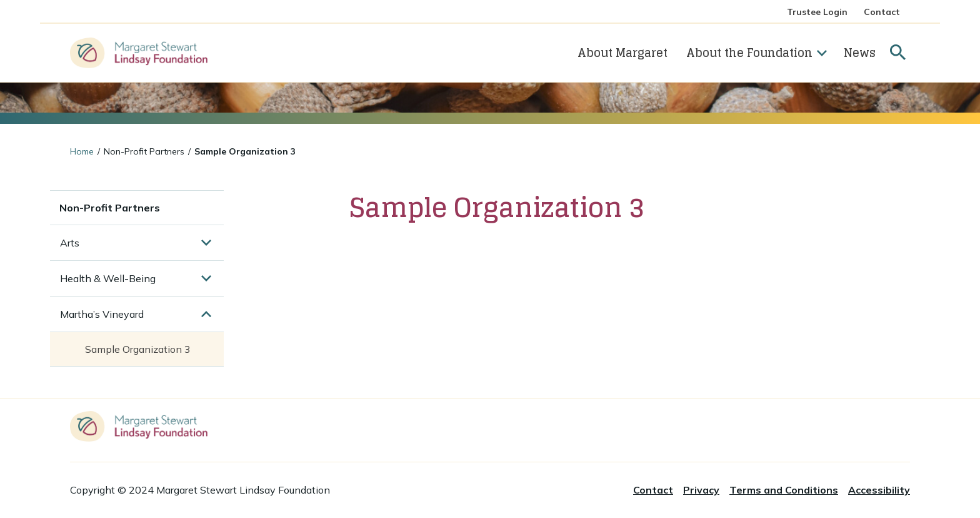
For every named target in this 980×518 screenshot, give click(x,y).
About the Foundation (757, 53)
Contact (882, 12)
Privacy (701, 490)
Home (82, 151)
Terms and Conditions (784, 490)
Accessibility (879, 490)
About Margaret (622, 53)
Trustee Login (817, 12)
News (860, 53)
